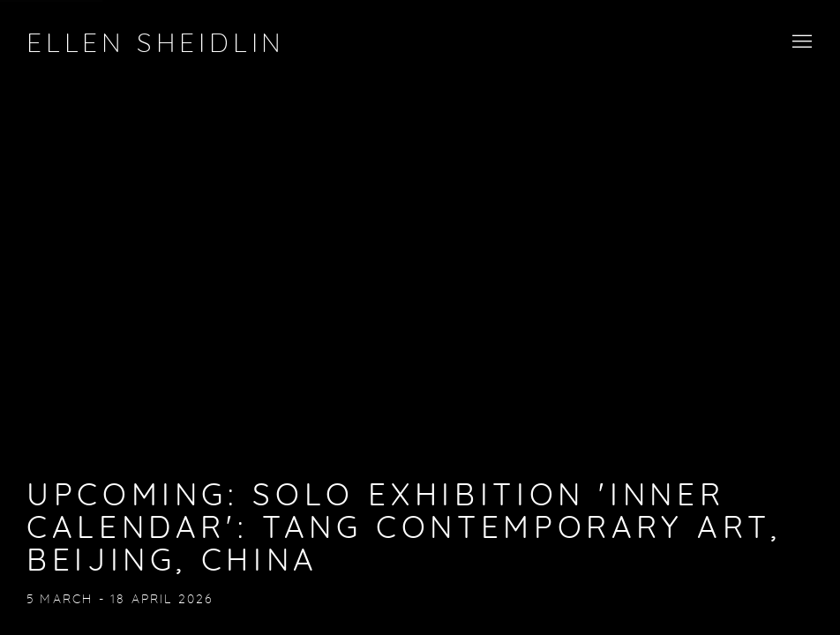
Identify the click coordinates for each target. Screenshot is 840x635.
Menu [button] (800, 42)
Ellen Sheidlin (156, 44)
